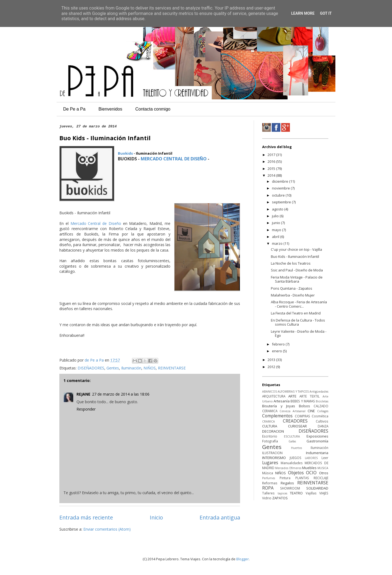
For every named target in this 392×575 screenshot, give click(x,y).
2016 (272, 161)
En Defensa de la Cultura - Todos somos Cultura (298, 322)
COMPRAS (302, 416)
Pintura (285, 478)
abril (276, 237)
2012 (272, 367)
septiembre (282, 202)
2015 (272, 169)
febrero (279, 344)
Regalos (287, 483)
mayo (277, 230)
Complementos (277, 416)
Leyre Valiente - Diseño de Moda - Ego (299, 334)
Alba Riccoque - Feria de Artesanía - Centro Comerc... (299, 304)
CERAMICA (270, 411)
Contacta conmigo (153, 109)
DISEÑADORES (91, 368)
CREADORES (295, 421)
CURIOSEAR (297, 426)
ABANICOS (269, 392)
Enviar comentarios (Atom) (107, 529)
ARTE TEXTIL (310, 396)
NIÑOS (150, 368)
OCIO (311, 473)
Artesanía (282, 401)
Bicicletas (322, 401)
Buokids (125, 153)
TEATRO (296, 493)
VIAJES (324, 493)
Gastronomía (317, 441)
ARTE (292, 396)
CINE (311, 411)
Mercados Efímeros (288, 468)
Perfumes (269, 478)
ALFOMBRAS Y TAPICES (293, 392)
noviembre (281, 188)
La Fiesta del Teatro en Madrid (296, 313)
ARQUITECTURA (274, 396)
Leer (325, 458)
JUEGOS (295, 458)
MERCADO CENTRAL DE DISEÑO (174, 159)
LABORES (311, 458)
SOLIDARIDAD (317, 488)
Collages (323, 411)
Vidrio (267, 498)
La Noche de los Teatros (291, 263)
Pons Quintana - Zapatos (292, 288)
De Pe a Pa (74, 109)
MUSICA (323, 468)
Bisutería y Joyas (279, 406)
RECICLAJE (321, 478)
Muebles (309, 468)
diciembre (281, 181)
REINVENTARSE (172, 368)
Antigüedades (319, 392)
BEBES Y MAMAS (303, 401)
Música (268, 473)
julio (276, 216)
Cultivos (322, 421)
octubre (279, 195)
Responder (86, 409)
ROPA (268, 488)
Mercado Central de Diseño (96, 223)
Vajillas (311, 493)
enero (277, 351)
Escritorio (270, 436)
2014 (272, 175)
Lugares (270, 463)
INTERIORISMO (274, 458)
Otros (324, 473)
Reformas (270, 483)
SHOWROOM (290, 488)
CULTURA (270, 426)
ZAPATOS (280, 498)
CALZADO (321, 406)
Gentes (113, 368)
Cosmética (320, 416)
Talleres (268, 493)
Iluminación (131, 368)
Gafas (292, 441)
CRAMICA (269, 421)
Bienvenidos (110, 109)
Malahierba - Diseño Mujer (293, 295)
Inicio (156, 517)
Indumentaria (317, 453)
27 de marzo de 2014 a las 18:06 (121, 394)
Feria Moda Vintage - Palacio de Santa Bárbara (297, 279)
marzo (278, 243)
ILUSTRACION (272, 453)
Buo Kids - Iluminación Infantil (295, 256)
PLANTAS (302, 478)
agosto (278, 209)
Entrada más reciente (86, 517)
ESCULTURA (292, 436)
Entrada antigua (220, 517)
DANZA (323, 426)
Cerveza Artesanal (293, 411)
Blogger (243, 559)
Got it (326, 13)
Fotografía (270, 441)
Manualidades (292, 463)
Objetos (296, 473)
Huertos (296, 448)
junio (276, 223)
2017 (272, 155)
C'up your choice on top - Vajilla (296, 249)
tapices (282, 493)
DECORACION (273, 431)
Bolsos (304, 406)
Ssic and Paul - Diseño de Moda (297, 270)
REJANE (83, 394)
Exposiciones (317, 436)
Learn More (303, 13)
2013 (272, 360)
